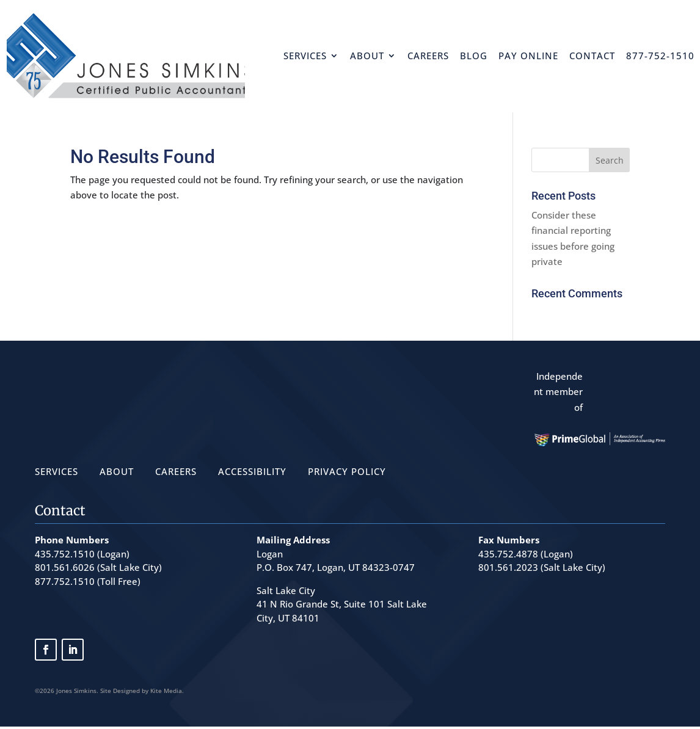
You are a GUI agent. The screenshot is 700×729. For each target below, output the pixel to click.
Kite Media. (167, 691)
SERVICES (57, 471)
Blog (474, 56)
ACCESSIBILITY (252, 471)
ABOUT (117, 471)
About (367, 56)
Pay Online (528, 56)
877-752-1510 (660, 56)
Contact (592, 56)
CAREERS (176, 471)
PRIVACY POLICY (347, 471)
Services (305, 56)
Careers (428, 56)
